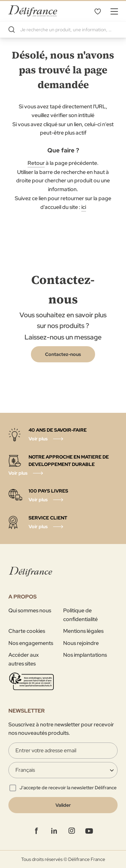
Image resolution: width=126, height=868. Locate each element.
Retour (36, 163)
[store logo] (33, 11)
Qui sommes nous (30, 610)
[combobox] (63, 30)
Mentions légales (83, 631)
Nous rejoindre (81, 643)
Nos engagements (31, 643)
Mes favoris (97, 11)
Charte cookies (27, 631)
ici (84, 207)
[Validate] (63, 805)
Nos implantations (85, 655)
